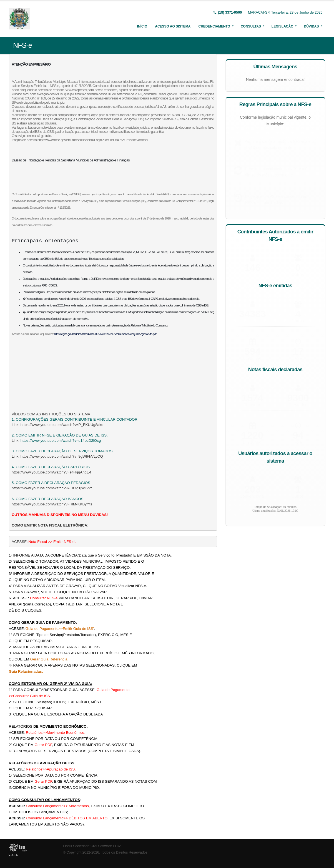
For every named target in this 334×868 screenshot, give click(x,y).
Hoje (298, 358)
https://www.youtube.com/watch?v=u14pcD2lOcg (61, 441)
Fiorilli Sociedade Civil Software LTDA (92, 846)
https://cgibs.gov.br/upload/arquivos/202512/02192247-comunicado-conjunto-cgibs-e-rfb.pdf (105, 334)
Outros (297, 320)
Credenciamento (214, 26)
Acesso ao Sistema (173, 26)
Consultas (251, 26)
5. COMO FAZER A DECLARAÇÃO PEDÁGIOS (51, 483)
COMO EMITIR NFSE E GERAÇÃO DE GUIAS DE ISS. (62, 435)
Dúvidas (311, 26)
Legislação (282, 26)
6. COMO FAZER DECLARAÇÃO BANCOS (47, 499)
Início (142, 26)
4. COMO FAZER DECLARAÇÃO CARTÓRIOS (51, 467)
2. (14, 435)
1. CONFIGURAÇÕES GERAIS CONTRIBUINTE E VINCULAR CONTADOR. (75, 419)
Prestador (297, 404)
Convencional (252, 496)
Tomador (252, 404)
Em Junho (252, 358)
